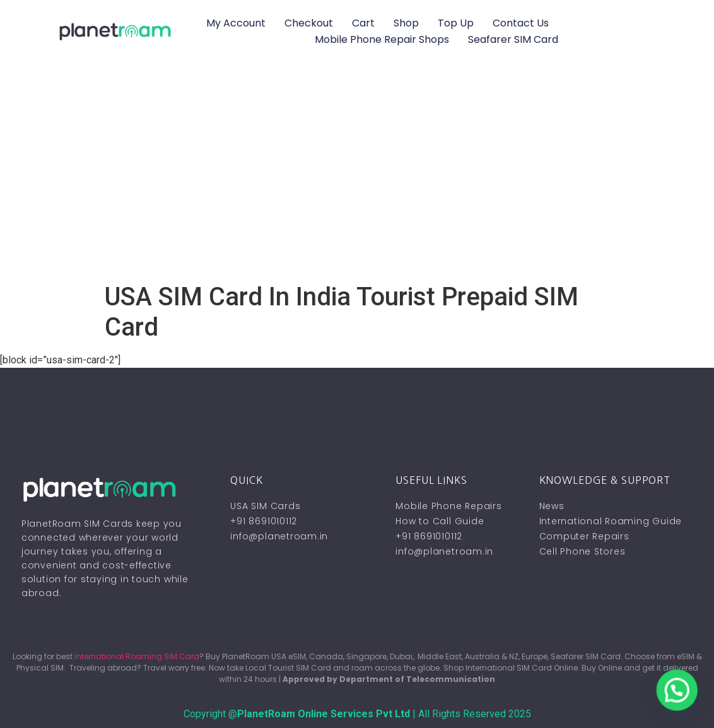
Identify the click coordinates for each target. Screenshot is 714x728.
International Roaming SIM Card (137, 656)
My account (236, 23)
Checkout (309, 23)
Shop (406, 23)
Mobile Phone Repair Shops (382, 39)
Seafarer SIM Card (513, 39)
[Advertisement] (357, 187)
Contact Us (521, 23)
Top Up (456, 23)
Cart (363, 23)
